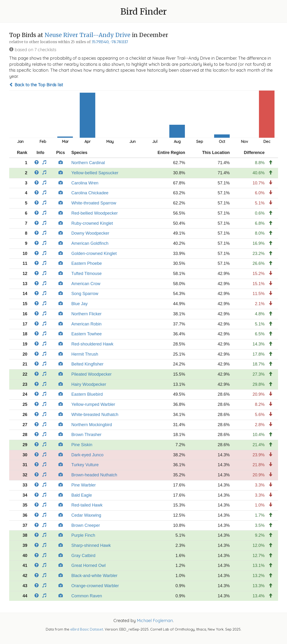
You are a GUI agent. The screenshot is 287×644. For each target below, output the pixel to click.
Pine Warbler (84, 485)
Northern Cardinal (88, 163)
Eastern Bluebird (87, 394)
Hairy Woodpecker (89, 384)
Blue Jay (80, 304)
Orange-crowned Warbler (95, 586)
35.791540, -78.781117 (110, 42)
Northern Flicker (87, 314)
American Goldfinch (90, 243)
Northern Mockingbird (92, 425)
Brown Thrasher (87, 435)
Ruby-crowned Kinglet (92, 223)
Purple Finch (83, 535)
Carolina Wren (85, 183)
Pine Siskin (82, 445)
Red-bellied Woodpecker (95, 213)
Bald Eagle (82, 495)
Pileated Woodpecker (92, 374)
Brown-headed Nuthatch (94, 475)
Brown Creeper (86, 525)
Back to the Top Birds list (36, 85)
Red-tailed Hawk (87, 505)
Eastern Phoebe (87, 263)
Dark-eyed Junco (87, 455)
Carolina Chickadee (90, 193)
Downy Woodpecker (90, 233)
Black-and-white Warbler (94, 576)
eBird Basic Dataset (87, 629)
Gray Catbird (83, 556)
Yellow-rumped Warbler (93, 404)
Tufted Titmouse (87, 274)
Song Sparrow (85, 294)
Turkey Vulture (85, 465)
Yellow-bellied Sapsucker (95, 173)
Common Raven (87, 596)
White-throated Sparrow (94, 203)
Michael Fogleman (155, 621)
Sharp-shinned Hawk (91, 545)
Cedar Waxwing (86, 515)
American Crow (86, 284)
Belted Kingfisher (87, 364)
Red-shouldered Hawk (92, 344)
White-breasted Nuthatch (95, 415)
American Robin (87, 324)
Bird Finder (144, 12)
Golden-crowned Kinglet (94, 253)
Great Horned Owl (89, 565)
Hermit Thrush (85, 354)
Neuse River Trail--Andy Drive (87, 35)
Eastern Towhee (87, 334)
